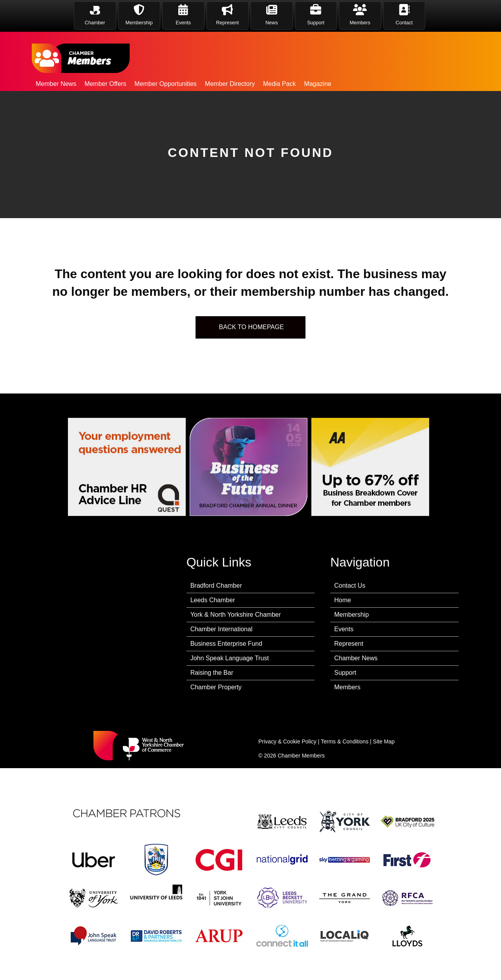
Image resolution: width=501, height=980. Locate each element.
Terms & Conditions (345, 741)
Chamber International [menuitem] (221, 629)
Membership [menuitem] (351, 615)
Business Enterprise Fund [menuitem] (226, 644)
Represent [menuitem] (349, 644)
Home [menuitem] (343, 600)
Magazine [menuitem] (318, 84)
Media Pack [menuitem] (280, 84)
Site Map (384, 741)
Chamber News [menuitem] (356, 658)
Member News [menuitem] (56, 84)
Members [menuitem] (347, 687)
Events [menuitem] (344, 629)
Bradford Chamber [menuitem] (216, 586)
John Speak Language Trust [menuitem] (230, 658)
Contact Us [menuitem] (350, 586)
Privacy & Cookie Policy (287, 741)
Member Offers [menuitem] (105, 84)
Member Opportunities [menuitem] (166, 84)
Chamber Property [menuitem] (216, 687)
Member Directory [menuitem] (230, 84)
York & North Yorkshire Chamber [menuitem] (236, 615)
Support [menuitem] (345, 673)
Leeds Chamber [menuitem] (213, 600)
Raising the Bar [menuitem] (212, 673)
